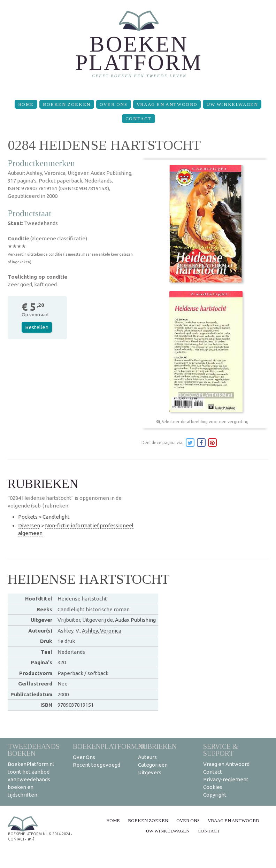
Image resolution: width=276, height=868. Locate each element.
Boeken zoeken (67, 104)
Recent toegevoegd (97, 765)
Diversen (29, 525)
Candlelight (56, 517)
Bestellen (37, 327)
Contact (139, 119)
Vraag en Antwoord (167, 104)
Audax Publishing (135, 620)
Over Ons (114, 104)
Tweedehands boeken (34, 750)
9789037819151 (76, 705)
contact (16, 839)
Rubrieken (157, 746)
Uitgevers (150, 772)
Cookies (213, 787)
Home (26, 104)
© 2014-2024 (58, 834)
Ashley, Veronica (102, 631)
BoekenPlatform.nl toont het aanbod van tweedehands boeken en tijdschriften (31, 779)
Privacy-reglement (226, 779)
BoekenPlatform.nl (110, 746)
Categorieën (153, 765)
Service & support (221, 750)
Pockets (28, 517)
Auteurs (147, 757)
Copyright (215, 795)
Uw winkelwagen (232, 104)
